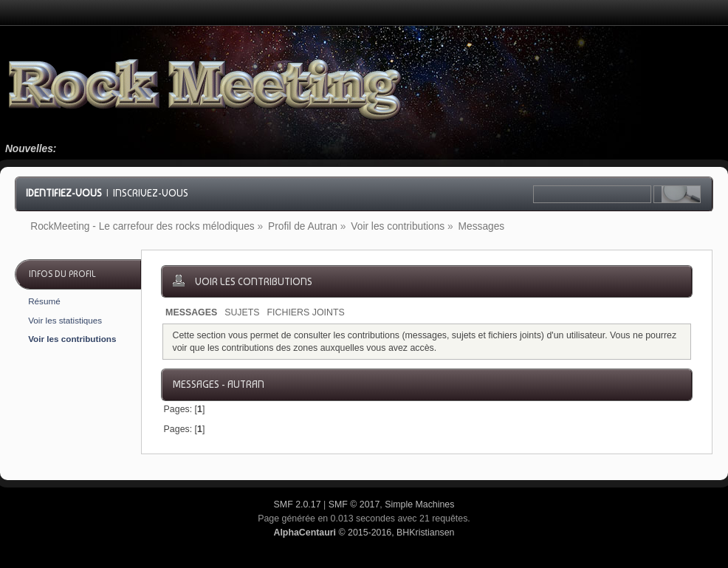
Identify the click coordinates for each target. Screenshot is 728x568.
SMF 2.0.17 (298, 504)
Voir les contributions (72, 339)
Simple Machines (419, 504)
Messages (191, 312)
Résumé (44, 301)
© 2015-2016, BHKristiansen (364, 533)
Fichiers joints (306, 312)
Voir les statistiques (65, 320)
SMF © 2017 (354, 504)
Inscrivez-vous (151, 193)
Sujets (242, 312)
